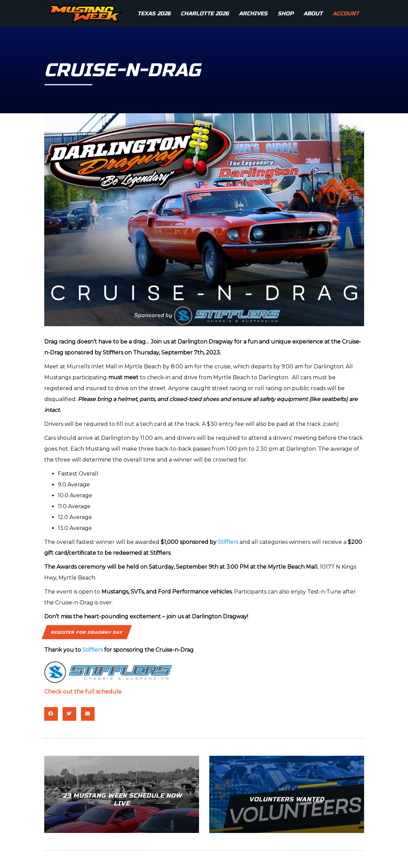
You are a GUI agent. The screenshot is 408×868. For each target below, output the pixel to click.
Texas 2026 (154, 13)
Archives (253, 13)
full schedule (103, 692)
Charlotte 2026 (205, 13)
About (313, 13)
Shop (285, 13)
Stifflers (228, 542)
